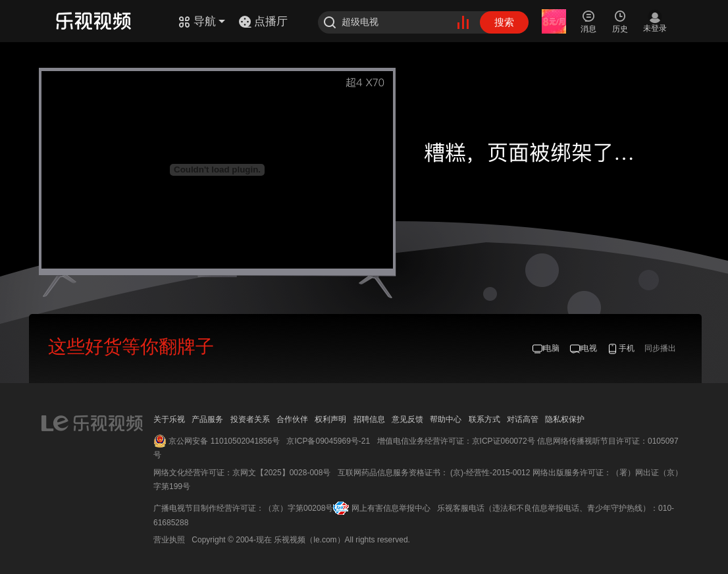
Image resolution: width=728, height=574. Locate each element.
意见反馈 (407, 419)
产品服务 (207, 419)
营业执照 (169, 540)
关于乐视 (169, 419)
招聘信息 (369, 419)
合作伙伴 (292, 419)
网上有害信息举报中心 (391, 508)
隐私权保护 (565, 419)
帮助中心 (446, 419)
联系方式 (484, 419)
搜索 (504, 22)
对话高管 (523, 419)
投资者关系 (250, 419)
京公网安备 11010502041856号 (224, 441)
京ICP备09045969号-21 (328, 441)
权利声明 (330, 419)
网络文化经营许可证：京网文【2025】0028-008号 (242, 473)
